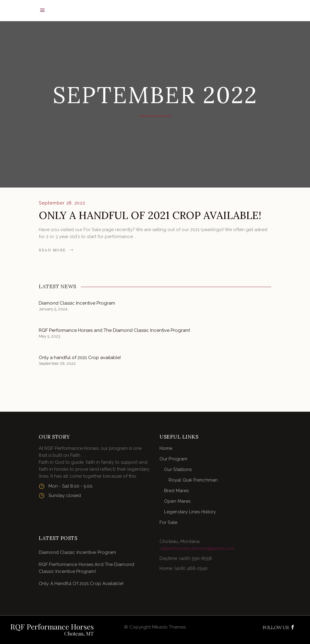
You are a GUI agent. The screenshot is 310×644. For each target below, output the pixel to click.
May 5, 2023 (49, 336)
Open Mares (177, 501)
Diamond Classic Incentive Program (77, 303)
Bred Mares (176, 491)
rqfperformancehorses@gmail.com (197, 548)
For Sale (168, 522)
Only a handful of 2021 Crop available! (150, 215)
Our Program (173, 459)
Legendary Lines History (190, 512)
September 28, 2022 (62, 203)
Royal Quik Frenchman (193, 480)
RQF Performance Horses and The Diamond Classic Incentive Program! (114, 330)
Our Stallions (178, 469)
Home (166, 448)
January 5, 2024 (53, 309)
